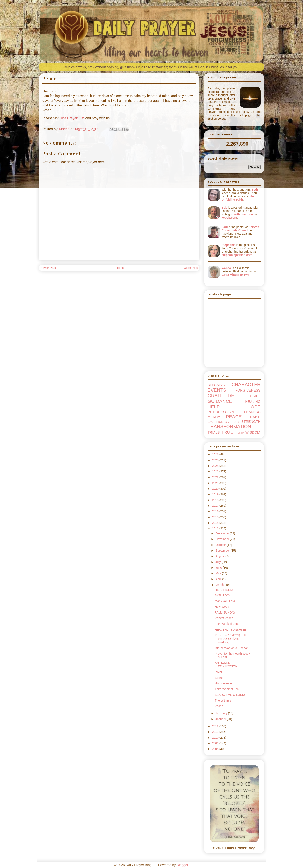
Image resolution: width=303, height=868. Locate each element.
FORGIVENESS (248, 390)
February (222, 713)
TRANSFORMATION (229, 426)
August (220, 556)
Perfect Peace (224, 618)
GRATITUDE (221, 396)
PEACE (234, 417)
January (221, 719)
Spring (219, 678)
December (223, 533)
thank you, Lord (225, 601)
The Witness (223, 700)
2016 (216, 511)
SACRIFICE (215, 422)
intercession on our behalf (232, 648)
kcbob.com (229, 218)
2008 (216, 749)
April (219, 579)
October (221, 545)
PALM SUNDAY (225, 612)
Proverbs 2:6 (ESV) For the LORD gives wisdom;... (232, 639)
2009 (216, 743)
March (220, 585)
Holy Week (222, 607)
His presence (223, 683)
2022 (216, 477)
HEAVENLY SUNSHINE (230, 630)
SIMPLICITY (232, 422)
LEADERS (252, 412)
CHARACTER (246, 385)
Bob (224, 208)
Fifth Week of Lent (227, 624)
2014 (216, 523)
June (219, 568)
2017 (216, 506)
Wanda (226, 268)
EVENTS (217, 390)
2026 (216, 454)
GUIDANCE (220, 401)
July (218, 562)
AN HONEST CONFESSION (226, 665)
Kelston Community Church (240, 229)
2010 (216, 738)
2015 (216, 517)
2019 (216, 494)
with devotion (243, 214)
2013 (216, 528)
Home (120, 268)
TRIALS (214, 433)
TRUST (229, 432)
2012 (216, 726)
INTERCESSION (221, 412)
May (219, 573)
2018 (216, 500)
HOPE (254, 407)
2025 (216, 460)
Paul (225, 227)
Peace (219, 706)
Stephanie (229, 245)
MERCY (214, 417)
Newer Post (48, 268)
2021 (216, 483)
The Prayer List (72, 118)
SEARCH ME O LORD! (230, 695)
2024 (216, 466)
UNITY (241, 433)
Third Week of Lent (227, 689)
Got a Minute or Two (236, 275)
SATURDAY (223, 595)
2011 (216, 732)
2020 (216, 489)
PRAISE (254, 417)
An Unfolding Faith (238, 198)
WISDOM (253, 433)
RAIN (218, 672)
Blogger (182, 865)
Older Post (191, 268)
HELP (214, 407)
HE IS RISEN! (224, 590)
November (223, 539)
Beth (255, 190)
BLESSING (216, 385)
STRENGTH (251, 422)
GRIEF (255, 396)
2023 (216, 471)
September (223, 551)
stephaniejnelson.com (237, 255)
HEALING (253, 402)
